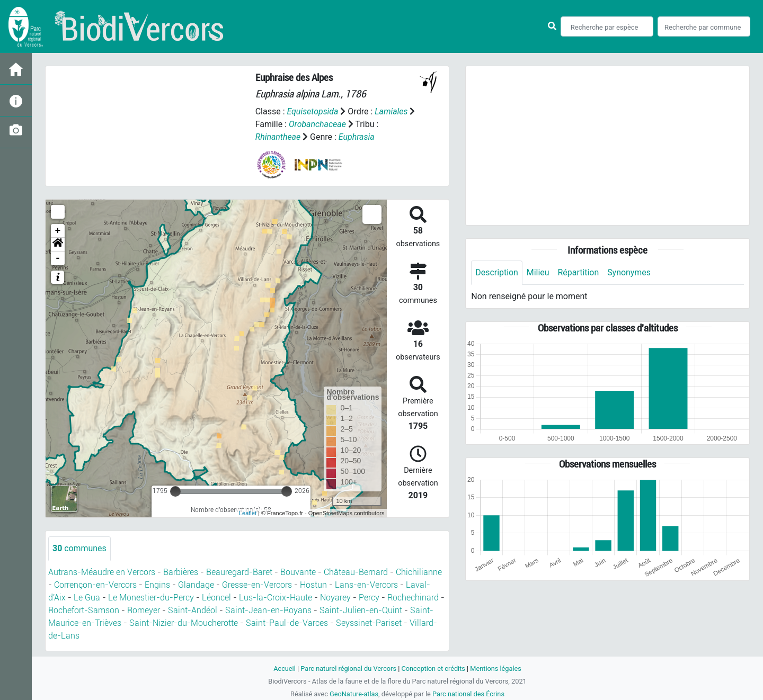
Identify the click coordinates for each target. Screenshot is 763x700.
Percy (369, 598)
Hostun (313, 585)
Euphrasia (357, 137)
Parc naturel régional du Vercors (348, 668)
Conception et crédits (433, 668)
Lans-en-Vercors (366, 585)
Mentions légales (496, 668)
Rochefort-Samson (84, 610)
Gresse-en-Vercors (257, 585)
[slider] (175, 491)
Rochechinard (413, 598)
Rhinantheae (278, 137)
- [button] (58, 258)
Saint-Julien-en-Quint (361, 610)
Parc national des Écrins (469, 694)
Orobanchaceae (325, 124)
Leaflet (248, 513)
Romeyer (144, 610)
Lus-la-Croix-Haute (276, 598)
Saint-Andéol (193, 610)
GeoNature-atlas (354, 694)
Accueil (284, 668)
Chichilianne (419, 572)
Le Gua (87, 598)
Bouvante (298, 572)
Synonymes (629, 272)
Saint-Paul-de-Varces (287, 623)
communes (79, 548)
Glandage (196, 585)
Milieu (538, 272)
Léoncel (216, 598)
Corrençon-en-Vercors (95, 585)
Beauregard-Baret (239, 572)
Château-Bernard (356, 572)
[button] (58, 245)
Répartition (579, 272)
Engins (157, 585)
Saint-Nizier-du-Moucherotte (184, 623)
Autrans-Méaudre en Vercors (102, 572)
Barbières (181, 572)
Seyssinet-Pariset (369, 623)
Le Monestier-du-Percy (151, 598)
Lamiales (392, 111)
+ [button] (58, 231)
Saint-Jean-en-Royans (268, 610)
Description (497, 272)
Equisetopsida (313, 111)
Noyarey (335, 598)
